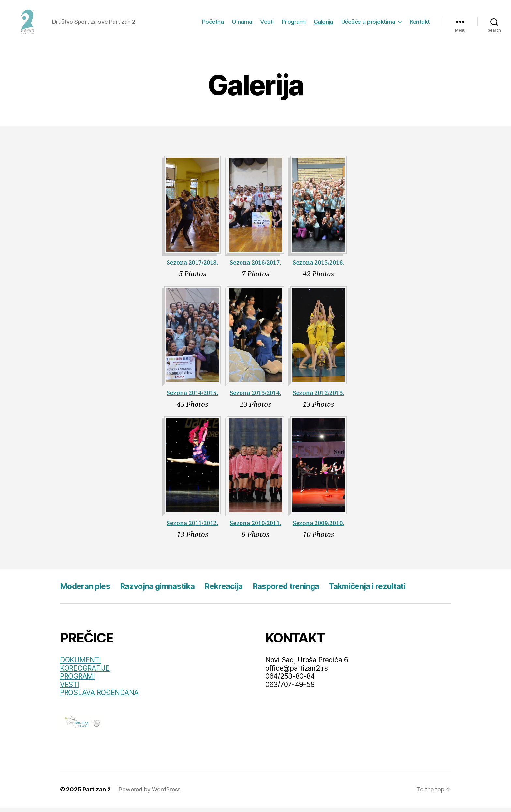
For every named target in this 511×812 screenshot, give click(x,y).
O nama (242, 24)
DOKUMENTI (80, 664)
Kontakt (420, 24)
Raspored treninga (286, 591)
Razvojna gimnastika (157, 591)
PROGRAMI (77, 680)
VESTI (70, 689)
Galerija (323, 24)
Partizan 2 (96, 794)
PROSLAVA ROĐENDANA (99, 697)
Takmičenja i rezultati (367, 591)
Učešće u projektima (368, 24)
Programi (294, 24)
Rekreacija (223, 591)
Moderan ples (85, 591)
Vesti (267, 24)
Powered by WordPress (149, 794)
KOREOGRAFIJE (85, 672)
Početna (213, 24)
